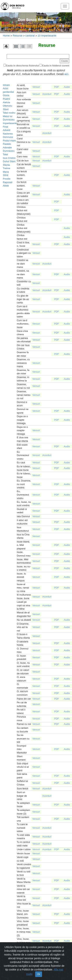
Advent (7, 130)
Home (6, 36)
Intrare (6, 85)
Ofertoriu (8, 106)
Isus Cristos (9, 158)
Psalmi (6, 99)
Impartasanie (10, 123)
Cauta (64, 61)
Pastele (7, 144)
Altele (6, 186)
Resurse (17, 36)
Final (5, 127)
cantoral (30, 36)
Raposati (8, 182)
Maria (6, 172)
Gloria (6, 95)
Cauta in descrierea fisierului (23, 66)
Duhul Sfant (9, 161)
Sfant (6, 109)
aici (66, 74)
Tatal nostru (9, 113)
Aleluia (6, 102)
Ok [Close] (39, 970)
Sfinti (5, 175)
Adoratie (7, 147)
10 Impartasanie (47, 36)
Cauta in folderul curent (56, 66)
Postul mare (9, 141)
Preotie (7, 179)
